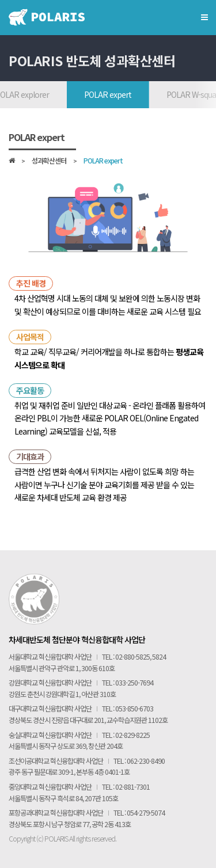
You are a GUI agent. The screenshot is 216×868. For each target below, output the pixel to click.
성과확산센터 (49, 161)
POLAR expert (108, 94)
